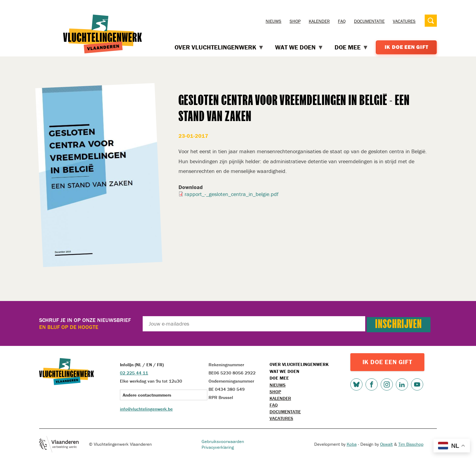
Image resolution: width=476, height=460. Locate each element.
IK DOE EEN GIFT (387, 362)
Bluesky (356, 384)
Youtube (417, 384)
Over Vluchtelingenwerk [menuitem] (219, 47)
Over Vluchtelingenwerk (299, 364)
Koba (352, 444)
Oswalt (386, 444)
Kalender (319, 21)
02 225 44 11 (134, 373)
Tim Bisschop (411, 444)
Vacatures (404, 21)
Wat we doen (284, 371)
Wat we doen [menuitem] (299, 47)
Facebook (372, 384)
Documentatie (369, 21)
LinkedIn (402, 384)
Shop (295, 21)
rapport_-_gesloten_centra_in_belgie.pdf (231, 194)
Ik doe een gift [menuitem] (406, 47)
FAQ (342, 21)
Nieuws (274, 21)
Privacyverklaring (218, 447)
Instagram (387, 384)
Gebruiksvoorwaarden (223, 441)
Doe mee (279, 378)
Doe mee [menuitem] (352, 47)
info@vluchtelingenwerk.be (146, 409)
